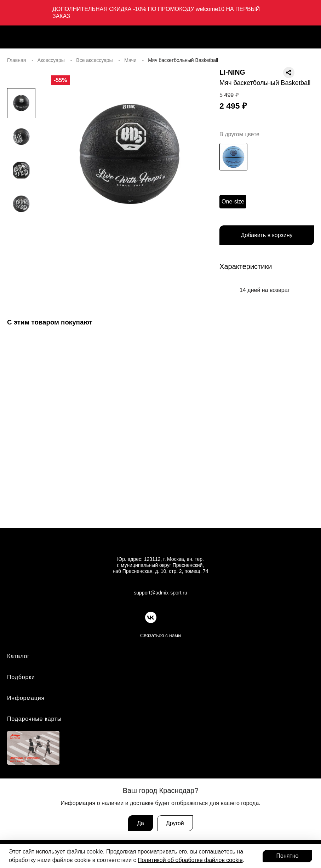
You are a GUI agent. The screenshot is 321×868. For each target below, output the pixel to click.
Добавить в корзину (267, 235)
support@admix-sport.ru (160, 593)
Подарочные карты (34, 719)
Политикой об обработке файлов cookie (190, 860)
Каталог (18, 656)
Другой (175, 823)
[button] (21, 247)
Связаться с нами (160, 636)
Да (141, 823)
